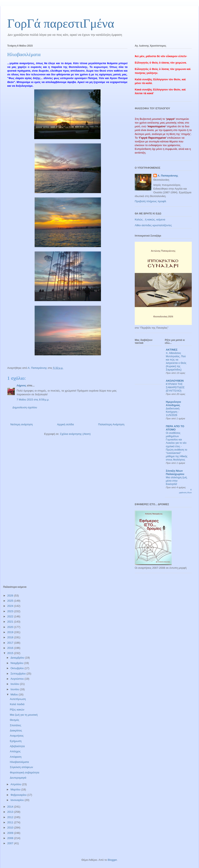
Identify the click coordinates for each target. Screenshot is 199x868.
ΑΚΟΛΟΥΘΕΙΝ (175, 381)
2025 (11, 601)
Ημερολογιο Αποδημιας (173, 403)
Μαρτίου (16, 789)
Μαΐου (15, 694)
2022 (11, 616)
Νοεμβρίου (17, 663)
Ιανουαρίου (18, 800)
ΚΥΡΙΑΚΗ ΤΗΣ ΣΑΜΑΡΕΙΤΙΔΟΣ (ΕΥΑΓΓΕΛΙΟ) (175, 387)
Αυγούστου (18, 679)
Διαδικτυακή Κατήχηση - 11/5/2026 (173, 412)
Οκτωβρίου (18, 668)
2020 (11, 627)
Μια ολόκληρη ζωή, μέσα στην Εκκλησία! (177, 481)
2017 (11, 643)
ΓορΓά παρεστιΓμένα (61, 23)
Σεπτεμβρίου (19, 674)
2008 (11, 838)
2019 (11, 632)
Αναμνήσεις (17, 736)
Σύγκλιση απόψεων (21, 767)
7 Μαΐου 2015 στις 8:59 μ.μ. (33, 400)
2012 (11, 817)
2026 (11, 596)
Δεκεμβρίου (18, 658)
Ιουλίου (15, 684)
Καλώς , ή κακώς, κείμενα (150, 219)
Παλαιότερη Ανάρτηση (111, 424)
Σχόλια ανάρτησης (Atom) (75, 434)
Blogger (112, 860)
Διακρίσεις (16, 730)
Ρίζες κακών (17, 710)
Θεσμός (14, 720)
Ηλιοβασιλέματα (19, 762)
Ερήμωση (16, 741)
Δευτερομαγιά (18, 778)
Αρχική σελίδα (65, 424)
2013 (11, 812)
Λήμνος (21, 385)
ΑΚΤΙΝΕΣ (172, 350)
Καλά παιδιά (17, 704)
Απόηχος (15, 751)
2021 (11, 622)
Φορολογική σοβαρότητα (24, 772)
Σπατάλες (15, 725)
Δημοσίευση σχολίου (25, 407)
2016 (11, 648)
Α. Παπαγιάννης (168, 176)
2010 (11, 828)
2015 (11, 653)
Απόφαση (16, 757)
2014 (11, 807)
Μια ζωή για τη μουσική (24, 715)
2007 (11, 843)
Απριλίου (16, 784)
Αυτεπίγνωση (18, 699)
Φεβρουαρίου (19, 795)
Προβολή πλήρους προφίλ (150, 201)
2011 (11, 822)
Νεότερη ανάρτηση (22, 424)
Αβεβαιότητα (17, 746)
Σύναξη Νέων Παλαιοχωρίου (175, 472)
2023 (11, 611)
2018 (11, 637)
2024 (11, 606)
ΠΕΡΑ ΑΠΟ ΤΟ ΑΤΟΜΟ (175, 428)
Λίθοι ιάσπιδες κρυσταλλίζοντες (153, 225)
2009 (11, 833)
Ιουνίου (15, 689)
